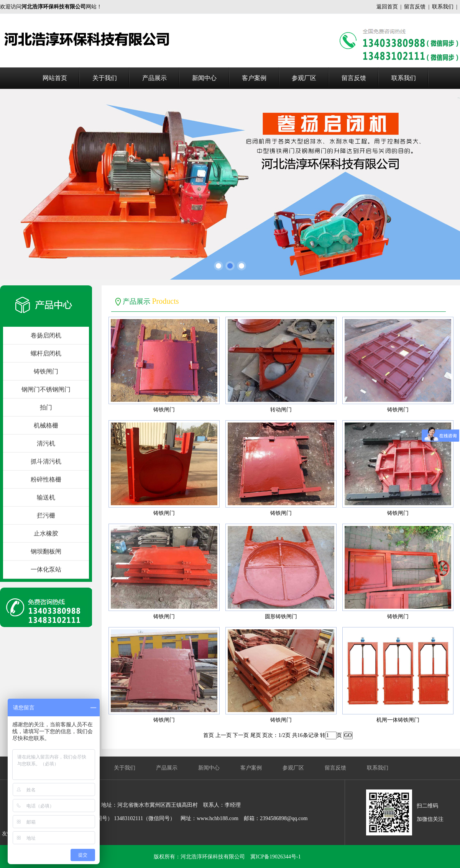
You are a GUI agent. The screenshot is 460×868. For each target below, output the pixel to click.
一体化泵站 (46, 569)
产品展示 (154, 78)
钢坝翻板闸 (46, 551)
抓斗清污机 (46, 461)
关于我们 (105, 78)
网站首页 (55, 78)
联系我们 (443, 7)
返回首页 (387, 7)
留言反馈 (415, 7)
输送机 (46, 497)
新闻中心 (204, 78)
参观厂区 (304, 78)
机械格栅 (46, 425)
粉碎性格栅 (46, 479)
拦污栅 (46, 515)
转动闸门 (281, 410)
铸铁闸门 (46, 371)
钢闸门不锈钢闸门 (46, 389)
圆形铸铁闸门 (281, 617)
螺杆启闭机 (46, 353)
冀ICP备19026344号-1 (275, 857)
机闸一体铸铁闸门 (398, 720)
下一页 (241, 735)
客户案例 (254, 78)
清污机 (46, 443)
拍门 (46, 407)
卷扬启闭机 (46, 335)
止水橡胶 (46, 533)
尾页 (256, 735)
